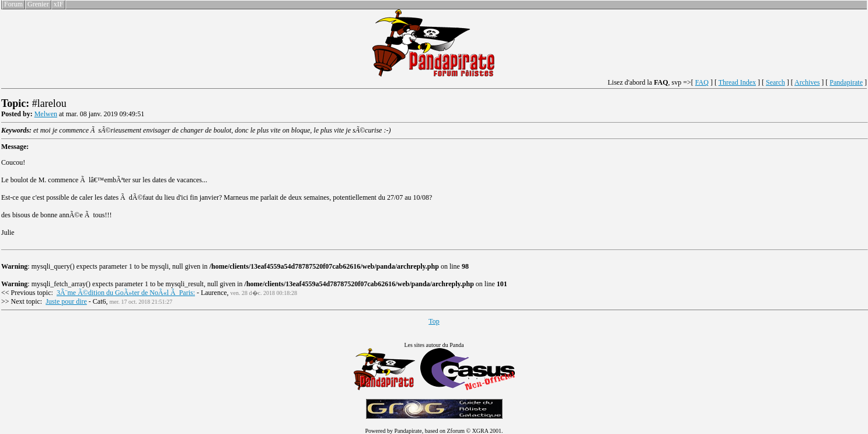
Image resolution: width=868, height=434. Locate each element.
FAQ (702, 82)
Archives (807, 82)
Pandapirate (846, 82)
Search (775, 82)
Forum (13, 4)
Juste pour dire (66, 301)
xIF (59, 4)
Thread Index (737, 82)
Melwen (46, 114)
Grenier (38, 4)
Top (434, 321)
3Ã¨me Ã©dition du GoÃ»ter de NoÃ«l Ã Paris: (126, 293)
